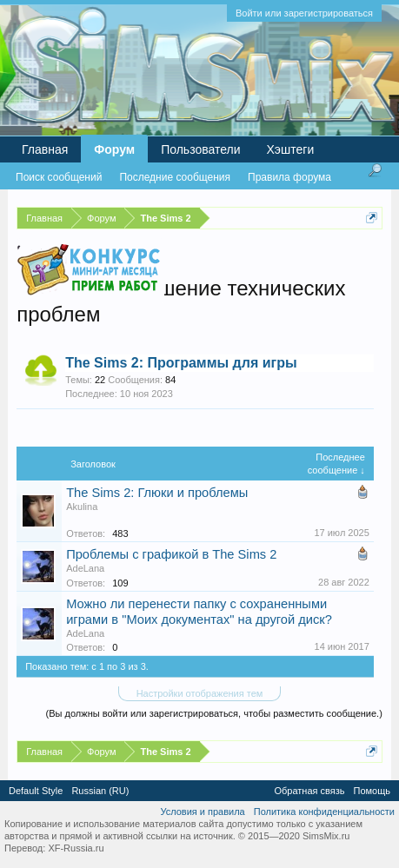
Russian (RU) (100, 791)
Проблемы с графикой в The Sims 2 (171, 554)
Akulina (82, 507)
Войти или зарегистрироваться (304, 13)
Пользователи (200, 149)
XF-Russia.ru (76, 848)
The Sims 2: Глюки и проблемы (157, 493)
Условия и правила (202, 812)
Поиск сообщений (59, 177)
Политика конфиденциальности (324, 812)
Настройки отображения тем (200, 693)
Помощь (372, 791)
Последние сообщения (175, 177)
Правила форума (289, 177)
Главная (45, 149)
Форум (114, 149)
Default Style (36, 791)
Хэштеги (291, 149)
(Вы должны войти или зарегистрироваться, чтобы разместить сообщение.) (214, 713)
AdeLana (85, 568)
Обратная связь (309, 791)
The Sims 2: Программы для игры (181, 363)
